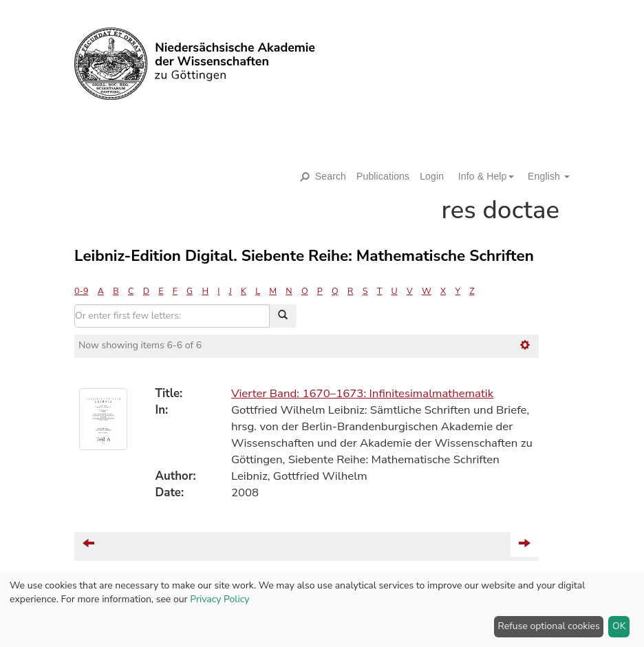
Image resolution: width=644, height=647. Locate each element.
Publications (383, 176)
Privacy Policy (219, 599)
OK (619, 626)
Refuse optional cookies (549, 626)
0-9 (81, 291)
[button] (481, 176)
